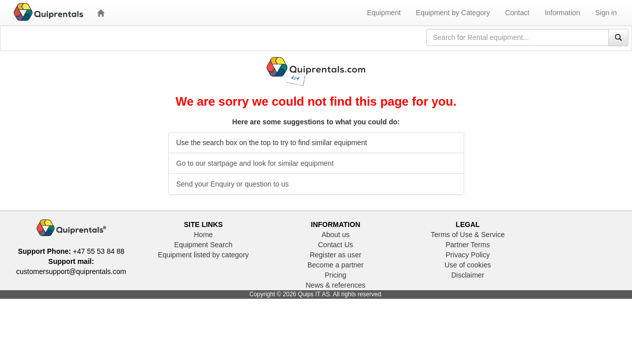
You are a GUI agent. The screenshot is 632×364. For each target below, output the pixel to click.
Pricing (335, 275)
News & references (335, 285)
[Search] (618, 37)
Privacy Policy (468, 255)
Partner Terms (468, 245)
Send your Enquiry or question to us (233, 184)
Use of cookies (468, 265)
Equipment (384, 13)
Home (204, 235)
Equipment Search (204, 245)
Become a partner (335, 265)
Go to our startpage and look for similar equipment (255, 163)
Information (562, 13)
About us (335, 235)
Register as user (336, 255)
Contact (517, 13)
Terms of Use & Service (468, 235)
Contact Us (335, 245)
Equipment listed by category (203, 255)
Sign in (606, 13)
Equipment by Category (453, 13)
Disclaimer (467, 275)
